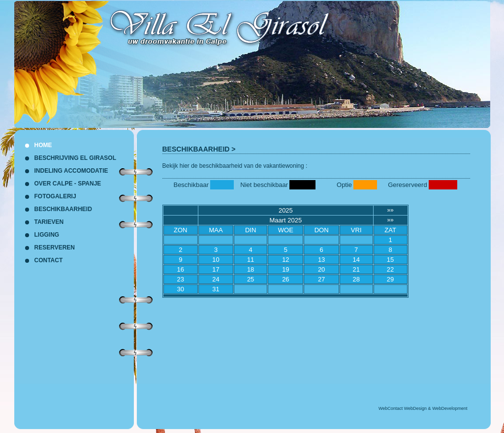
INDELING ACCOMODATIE (71, 171)
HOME (43, 145)
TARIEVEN (49, 222)
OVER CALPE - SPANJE (68, 184)
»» (390, 210)
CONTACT (49, 260)
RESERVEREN (55, 247)
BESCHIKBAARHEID (196, 149)
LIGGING (47, 235)
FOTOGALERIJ (55, 196)
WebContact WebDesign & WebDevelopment (423, 408)
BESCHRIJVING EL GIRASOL (75, 158)
